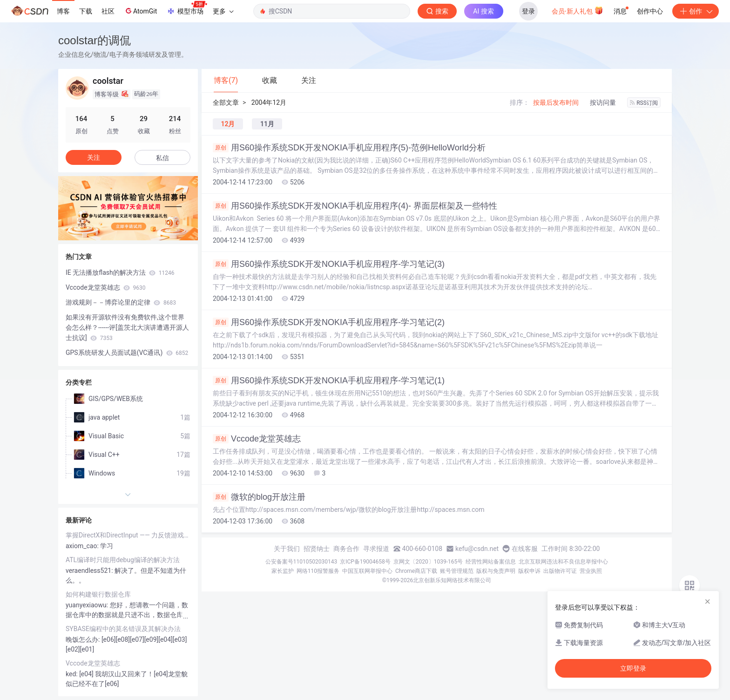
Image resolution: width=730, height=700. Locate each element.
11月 (267, 124)
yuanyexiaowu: (88, 605)
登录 (528, 11)
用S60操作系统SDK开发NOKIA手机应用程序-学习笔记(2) (329, 322)
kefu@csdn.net (477, 549)
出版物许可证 (560, 571)
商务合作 (346, 549)
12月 (228, 124)
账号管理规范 (457, 571)
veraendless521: (90, 571)
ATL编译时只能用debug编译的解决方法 (123, 560)
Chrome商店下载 (416, 571)
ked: (72, 674)
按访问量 (603, 102)
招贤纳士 (317, 549)
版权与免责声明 (496, 571)
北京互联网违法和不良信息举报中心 (563, 562)
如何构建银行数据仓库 (98, 594)
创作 (696, 11)
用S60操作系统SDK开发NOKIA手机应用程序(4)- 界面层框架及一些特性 (355, 206)
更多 (223, 11)
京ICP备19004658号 (365, 562)
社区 (108, 11)
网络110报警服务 (318, 571)
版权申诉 (529, 571)
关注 (94, 157)
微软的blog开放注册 (259, 497)
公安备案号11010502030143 (301, 562)
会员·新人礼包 (578, 10)
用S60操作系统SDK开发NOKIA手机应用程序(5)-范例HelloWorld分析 (349, 148)
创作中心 (650, 11)
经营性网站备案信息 (491, 562)
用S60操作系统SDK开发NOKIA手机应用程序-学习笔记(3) (329, 264)
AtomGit (140, 11)
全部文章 (226, 102)
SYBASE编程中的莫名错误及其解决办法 (123, 629)
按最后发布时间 (556, 102)
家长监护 (283, 571)
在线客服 (525, 549)
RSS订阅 (644, 103)
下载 (86, 11)
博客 (63, 11)
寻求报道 (376, 549)
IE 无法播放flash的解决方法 (120, 272)
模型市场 (187, 8)
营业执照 (591, 571)
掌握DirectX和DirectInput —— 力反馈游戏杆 (128, 535)
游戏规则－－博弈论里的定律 (121, 302)
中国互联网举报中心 (367, 571)
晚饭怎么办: (84, 639)
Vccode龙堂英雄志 (257, 439)
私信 (162, 158)
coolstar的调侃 (95, 40)
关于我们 (287, 549)
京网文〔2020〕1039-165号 (428, 562)
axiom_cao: (83, 546)
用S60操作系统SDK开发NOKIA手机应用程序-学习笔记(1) (329, 381)
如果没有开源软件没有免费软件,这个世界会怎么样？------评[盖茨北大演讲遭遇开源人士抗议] (127, 327)
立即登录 (633, 668)
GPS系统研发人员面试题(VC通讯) (127, 353)
